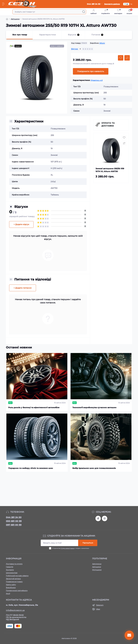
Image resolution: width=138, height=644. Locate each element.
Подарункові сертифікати (17, 591)
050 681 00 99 (14, 521)
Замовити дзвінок (112, 4)
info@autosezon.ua (15, 610)
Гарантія (10, 567)
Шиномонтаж (12, 573)
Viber (98, 609)
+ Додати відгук (21, 224)
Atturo (102, 43)
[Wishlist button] (121, 58)
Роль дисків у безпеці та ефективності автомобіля (34, 407)
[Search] (84, 12)
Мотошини (97, 570)
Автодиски (97, 564)
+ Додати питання (23, 288)
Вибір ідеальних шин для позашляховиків (94, 468)
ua (126, 4)
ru (131, 4)
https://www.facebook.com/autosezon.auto (98, 518)
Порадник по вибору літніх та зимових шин (31, 468)
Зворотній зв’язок (13, 579)
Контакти (10, 570)
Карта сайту (11, 585)
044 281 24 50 (14, 517)
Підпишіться (88, 543)
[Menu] (4, 4)
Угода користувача (68, 548)
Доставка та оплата (14, 564)
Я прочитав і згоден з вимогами (71, 548)
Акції (8, 594)
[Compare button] (127, 58)
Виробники (11, 588)
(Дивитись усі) (97, 80)
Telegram (100, 605)
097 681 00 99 (14, 525)
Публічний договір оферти (17, 576)
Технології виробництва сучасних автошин (94, 407)
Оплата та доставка (108, 124)
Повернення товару (14, 582)
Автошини (15, 19)
